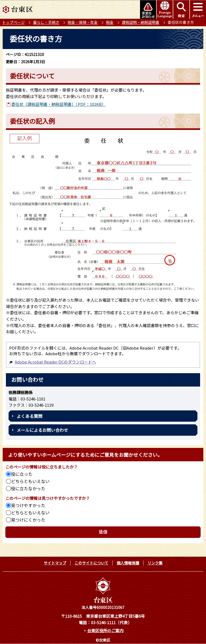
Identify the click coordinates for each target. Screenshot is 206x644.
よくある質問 (30, 416)
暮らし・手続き (46, 22)
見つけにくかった (28, 520)
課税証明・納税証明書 (141, 22)
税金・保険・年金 (83, 22)
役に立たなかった (28, 488)
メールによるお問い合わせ (42, 430)
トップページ (13, 22)
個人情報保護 (128, 563)
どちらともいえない (30, 481)
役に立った (22, 474)
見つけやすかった (28, 505)
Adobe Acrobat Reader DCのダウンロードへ (53, 362)
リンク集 (155, 563)
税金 (110, 22)
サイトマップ (55, 563)
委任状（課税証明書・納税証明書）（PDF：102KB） (58, 104)
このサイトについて (91, 563)
